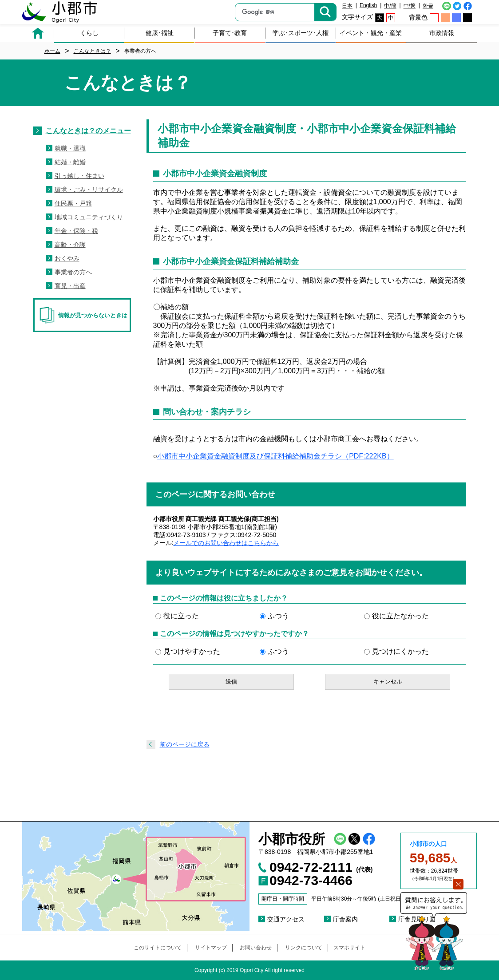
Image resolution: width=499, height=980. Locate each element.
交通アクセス (286, 919)
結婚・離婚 (70, 162)
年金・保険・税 (76, 231)
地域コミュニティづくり (89, 217)
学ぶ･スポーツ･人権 (301, 33)
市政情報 (442, 33)
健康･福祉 (160, 33)
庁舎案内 (345, 919)
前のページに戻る (185, 744)
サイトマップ (211, 948)
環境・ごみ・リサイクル (89, 190)
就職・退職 (70, 148)
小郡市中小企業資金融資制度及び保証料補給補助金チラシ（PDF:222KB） (275, 456)
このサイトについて (158, 948)
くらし (89, 33)
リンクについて (304, 948)
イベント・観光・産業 (371, 33)
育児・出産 (70, 286)
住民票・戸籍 (73, 203)
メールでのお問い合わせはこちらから (226, 543)
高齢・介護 (70, 245)
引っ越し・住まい (79, 176)
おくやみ (67, 258)
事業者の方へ (73, 272)
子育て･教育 (230, 33)
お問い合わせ (256, 948)
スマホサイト (349, 948)
